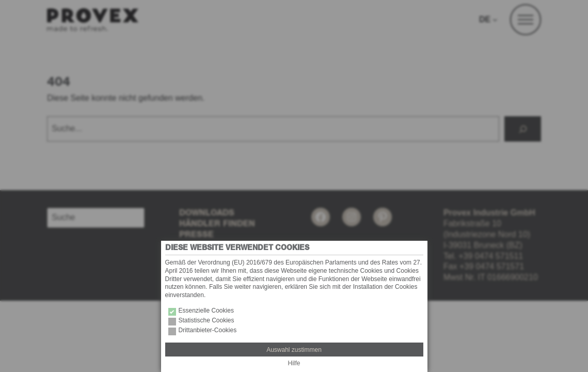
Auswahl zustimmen (294, 350)
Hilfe (294, 363)
